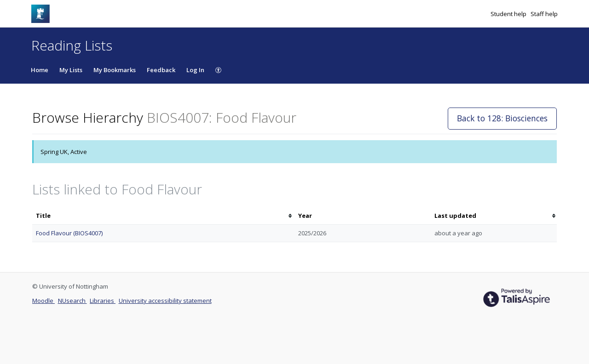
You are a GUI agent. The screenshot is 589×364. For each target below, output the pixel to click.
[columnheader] (163, 216)
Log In (195, 70)
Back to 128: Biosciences (502, 118)
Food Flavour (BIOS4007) (69, 233)
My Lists (71, 70)
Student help (509, 14)
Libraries (103, 301)
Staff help (544, 14)
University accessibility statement (165, 301)
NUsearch (72, 301)
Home (40, 70)
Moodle (43, 301)
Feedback (161, 70)
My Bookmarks (115, 70)
